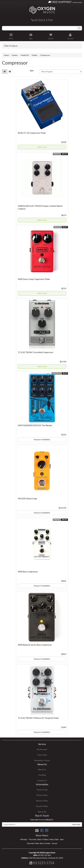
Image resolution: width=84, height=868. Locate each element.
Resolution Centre (42, 760)
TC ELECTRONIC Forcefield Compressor (36, 352)
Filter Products (11, 46)
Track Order (42, 755)
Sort (32, 71)
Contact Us (42, 780)
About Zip (42, 812)
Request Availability (42, 439)
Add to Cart (42, 147)
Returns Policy (42, 801)
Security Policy (42, 806)
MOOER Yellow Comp (27, 499)
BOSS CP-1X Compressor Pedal (32, 133)
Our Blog (42, 775)
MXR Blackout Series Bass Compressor (35, 645)
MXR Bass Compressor (28, 572)
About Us (42, 769)
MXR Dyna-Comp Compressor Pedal (34, 279)
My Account (42, 749)
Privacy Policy (42, 795)
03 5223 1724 (42, 863)
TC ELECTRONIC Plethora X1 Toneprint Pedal (38, 718)
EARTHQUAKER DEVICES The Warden (35, 425)
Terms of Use (42, 790)
